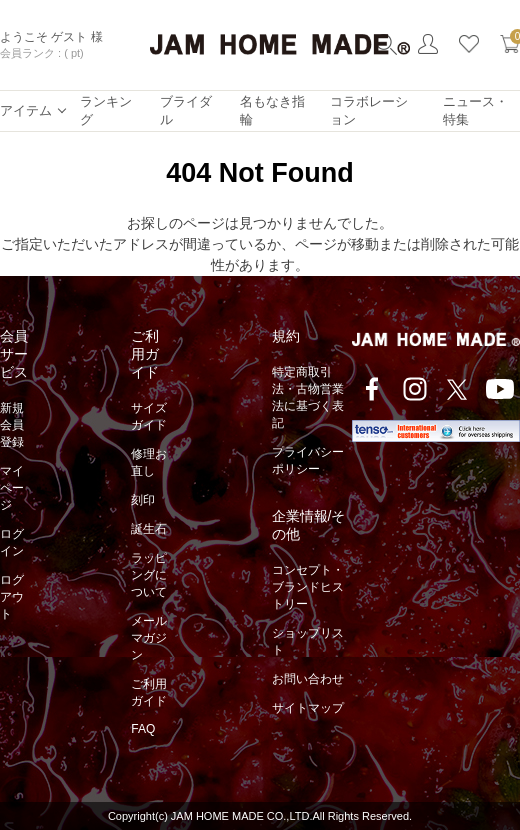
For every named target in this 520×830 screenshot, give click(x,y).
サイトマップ (308, 708)
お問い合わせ (308, 679)
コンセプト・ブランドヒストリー (308, 587)
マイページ (12, 488)
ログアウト (12, 597)
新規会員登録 (12, 425)
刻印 (143, 500)
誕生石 (149, 529)
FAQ (143, 729)
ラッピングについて (149, 575)
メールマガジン (149, 638)
